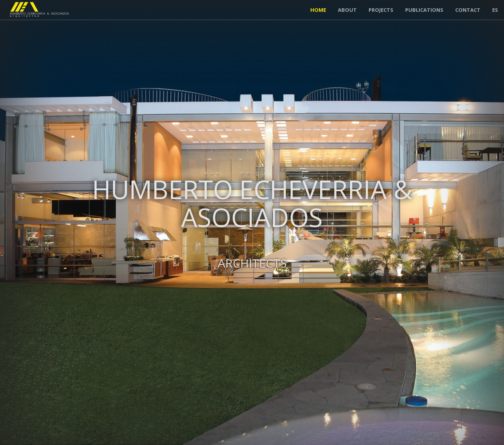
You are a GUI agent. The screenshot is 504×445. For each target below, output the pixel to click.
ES (495, 10)
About (347, 10)
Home (318, 10)
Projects (381, 10)
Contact (468, 10)
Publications (424, 10)
